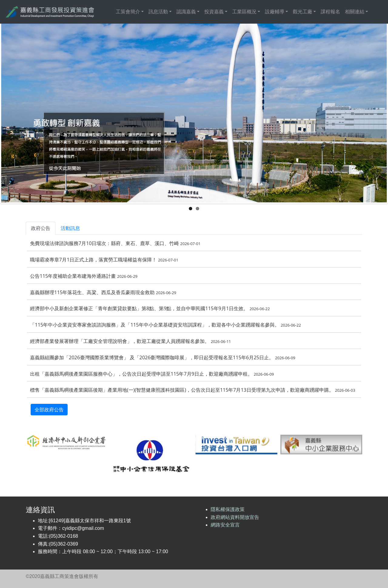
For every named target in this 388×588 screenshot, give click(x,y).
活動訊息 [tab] (70, 228)
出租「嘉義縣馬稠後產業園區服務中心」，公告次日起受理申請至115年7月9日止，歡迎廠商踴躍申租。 (152, 374)
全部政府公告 (49, 410)
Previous (32, 112)
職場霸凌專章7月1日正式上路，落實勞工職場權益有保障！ (104, 260)
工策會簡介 (128, 12)
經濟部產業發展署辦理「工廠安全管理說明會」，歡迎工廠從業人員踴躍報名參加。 (130, 341)
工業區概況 (244, 12)
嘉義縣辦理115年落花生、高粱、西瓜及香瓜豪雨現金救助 (103, 292)
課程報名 (330, 12)
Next (356, 112)
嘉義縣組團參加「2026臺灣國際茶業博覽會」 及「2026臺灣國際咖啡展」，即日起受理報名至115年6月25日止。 (163, 357)
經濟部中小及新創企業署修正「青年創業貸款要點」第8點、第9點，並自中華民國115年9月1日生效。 (150, 308)
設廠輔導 (275, 12)
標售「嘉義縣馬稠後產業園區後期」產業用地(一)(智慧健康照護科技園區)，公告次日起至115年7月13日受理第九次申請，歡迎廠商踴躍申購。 (193, 390)
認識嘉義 (186, 12)
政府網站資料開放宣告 (235, 517)
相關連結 (355, 12)
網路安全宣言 (225, 525)
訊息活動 (158, 12)
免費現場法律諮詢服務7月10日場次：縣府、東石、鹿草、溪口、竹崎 (115, 243)
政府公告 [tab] (41, 228)
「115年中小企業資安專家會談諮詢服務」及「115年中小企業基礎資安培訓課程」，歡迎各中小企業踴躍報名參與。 (166, 325)
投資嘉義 (214, 12)
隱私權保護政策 (228, 509)
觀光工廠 (303, 12)
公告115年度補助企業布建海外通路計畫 (84, 276)
